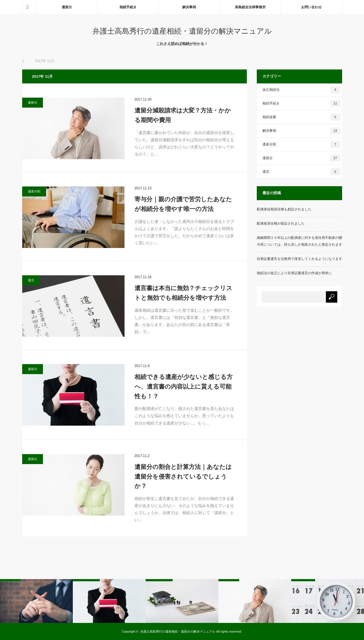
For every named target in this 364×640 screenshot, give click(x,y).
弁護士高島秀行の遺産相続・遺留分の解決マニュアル (182, 31)
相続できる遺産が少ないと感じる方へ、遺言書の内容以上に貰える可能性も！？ (184, 386)
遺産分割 (34, 191)
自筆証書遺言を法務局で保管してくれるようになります (299, 259)
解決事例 (189, 7)
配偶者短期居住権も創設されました (284, 209)
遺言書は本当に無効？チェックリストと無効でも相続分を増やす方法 (183, 293)
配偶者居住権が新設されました (281, 223)
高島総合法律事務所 (250, 7)
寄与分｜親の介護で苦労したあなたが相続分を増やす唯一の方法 (183, 204)
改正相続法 (301, 90)
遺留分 (67, 7)
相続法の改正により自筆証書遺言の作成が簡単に (294, 273)
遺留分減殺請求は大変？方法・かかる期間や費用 (183, 115)
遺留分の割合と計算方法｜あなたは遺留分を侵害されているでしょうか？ (183, 476)
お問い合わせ (311, 7)
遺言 (31, 280)
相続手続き (128, 7)
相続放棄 (301, 117)
